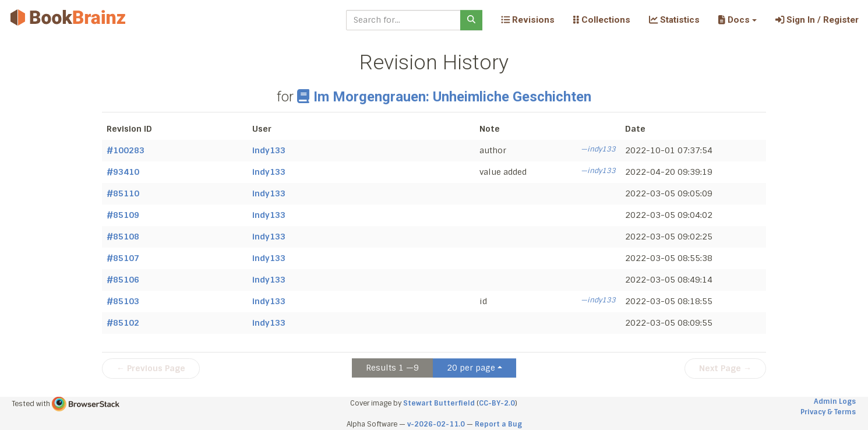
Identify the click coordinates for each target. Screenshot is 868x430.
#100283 (126, 150)
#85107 (123, 258)
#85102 (123, 323)
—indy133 (598, 149)
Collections (602, 20)
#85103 (123, 301)
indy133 (269, 150)
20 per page (471, 368)
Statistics (674, 20)
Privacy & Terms (828, 412)
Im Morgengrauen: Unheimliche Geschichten (444, 97)
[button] (737, 20)
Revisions (528, 20)
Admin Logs (835, 401)
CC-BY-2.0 (497, 403)
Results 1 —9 (392, 368)
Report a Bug (498, 424)
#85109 (123, 215)
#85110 (123, 193)
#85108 (123, 237)
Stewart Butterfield (439, 403)
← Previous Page (151, 368)
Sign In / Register (817, 20)
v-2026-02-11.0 (436, 424)
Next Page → (725, 368)
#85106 (123, 280)
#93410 (123, 172)
